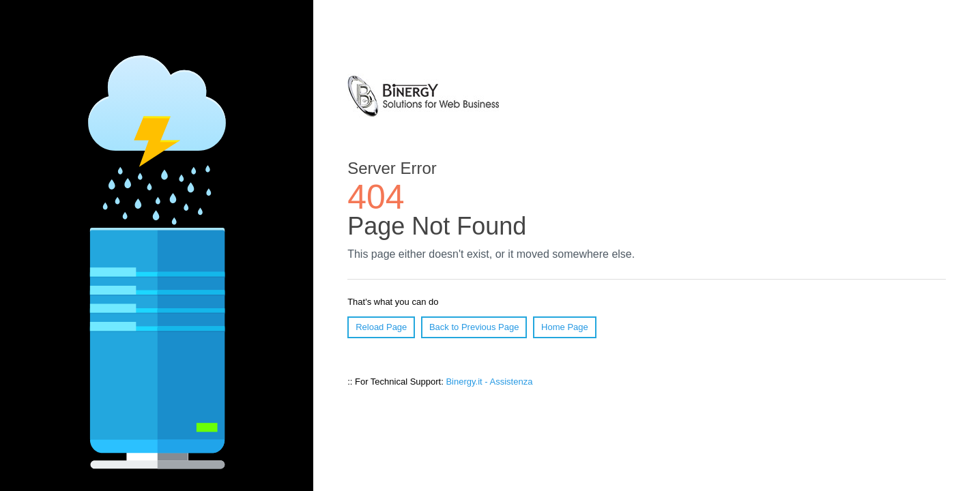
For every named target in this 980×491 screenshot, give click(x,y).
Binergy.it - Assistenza (489, 382)
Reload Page (381, 327)
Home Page (565, 327)
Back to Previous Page (474, 327)
